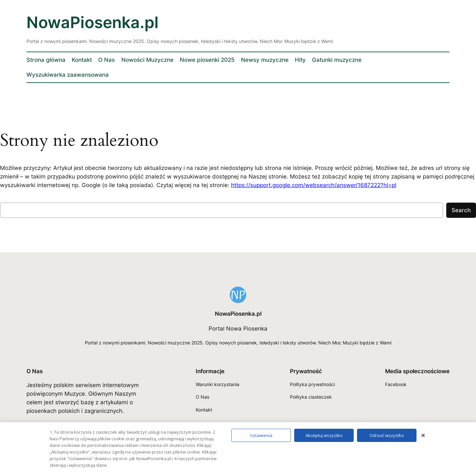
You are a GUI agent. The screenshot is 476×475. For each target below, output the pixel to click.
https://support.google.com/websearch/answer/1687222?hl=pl (314, 185)
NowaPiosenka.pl (93, 22)
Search (461, 210)
